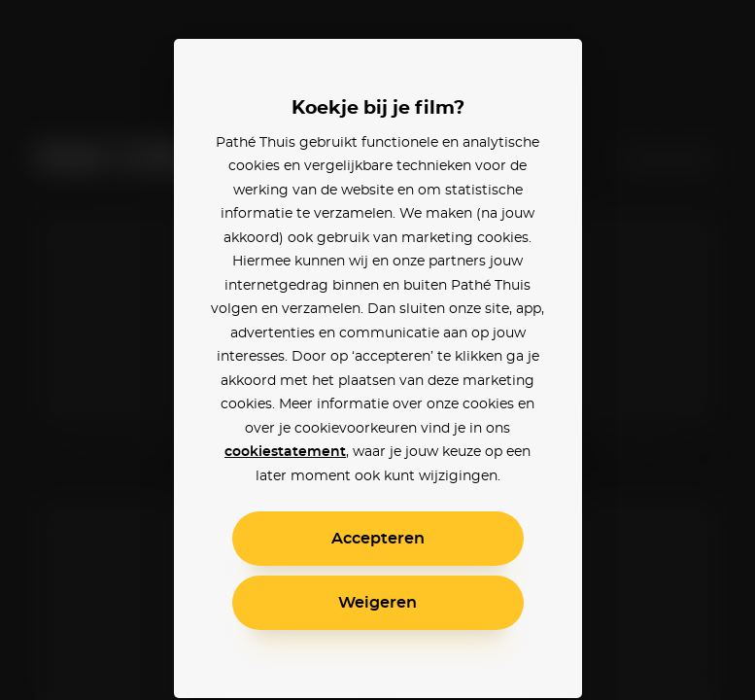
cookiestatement (285, 452)
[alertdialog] (377, 350)
